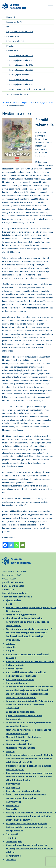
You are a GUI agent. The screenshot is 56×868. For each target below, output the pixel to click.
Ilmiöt (9, 27)
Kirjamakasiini (12, 51)
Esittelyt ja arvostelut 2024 (21, 65)
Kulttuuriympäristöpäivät (20, 679)
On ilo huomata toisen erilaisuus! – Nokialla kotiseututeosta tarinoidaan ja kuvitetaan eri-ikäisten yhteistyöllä (30, 759)
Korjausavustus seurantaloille (20, 31)
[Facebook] (5, 545)
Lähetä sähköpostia (13, 586)
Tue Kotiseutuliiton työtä (17, 94)
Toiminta (15, 103)
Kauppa (10, 651)
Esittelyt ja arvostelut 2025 (21, 60)
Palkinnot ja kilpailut (15, 41)
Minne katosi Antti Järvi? (19, 744)
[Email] (23, 545)
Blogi (9, 604)
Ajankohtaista (14, 600)
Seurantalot (13, 805)
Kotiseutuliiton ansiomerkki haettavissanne (30, 661)
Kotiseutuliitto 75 (14, 22)
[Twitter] (11, 545)
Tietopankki (13, 834)
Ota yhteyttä (13, 784)
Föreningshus (13, 856)
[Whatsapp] (17, 545)
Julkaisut (11, 859)
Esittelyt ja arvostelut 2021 (21, 79)
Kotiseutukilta (13, 36)
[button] (51, 6)
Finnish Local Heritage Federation (24, 618)
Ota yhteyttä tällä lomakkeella (23, 791)
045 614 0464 (17, 582)
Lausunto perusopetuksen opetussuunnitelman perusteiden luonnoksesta (24, 715)
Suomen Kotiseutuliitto (19, 820)
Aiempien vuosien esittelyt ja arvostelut (27, 89)
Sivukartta (8, 589)
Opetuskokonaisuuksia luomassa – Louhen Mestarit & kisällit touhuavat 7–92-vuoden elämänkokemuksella (29, 777)
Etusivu (6, 103)
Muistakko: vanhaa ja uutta (21, 748)
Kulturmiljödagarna (17, 683)
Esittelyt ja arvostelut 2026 (21, 55)
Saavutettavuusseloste (15, 593)
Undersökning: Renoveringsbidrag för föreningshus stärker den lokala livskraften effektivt (30, 849)
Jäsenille (11, 647)
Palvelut (10, 46)
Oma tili (10, 751)
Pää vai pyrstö (14, 802)
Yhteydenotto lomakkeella (17, 597)
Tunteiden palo (14, 841)
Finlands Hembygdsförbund (21, 615)
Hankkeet (11, 17)
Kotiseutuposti (14, 669)
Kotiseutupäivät (15, 665)
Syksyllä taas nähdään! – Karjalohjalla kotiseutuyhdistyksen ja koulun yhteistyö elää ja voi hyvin (29, 827)
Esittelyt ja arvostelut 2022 (21, 75)
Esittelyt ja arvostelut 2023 (21, 70)
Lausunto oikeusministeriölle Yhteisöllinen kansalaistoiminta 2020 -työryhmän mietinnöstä (29, 705)
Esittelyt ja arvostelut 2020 (21, 84)
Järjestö (11, 643)
